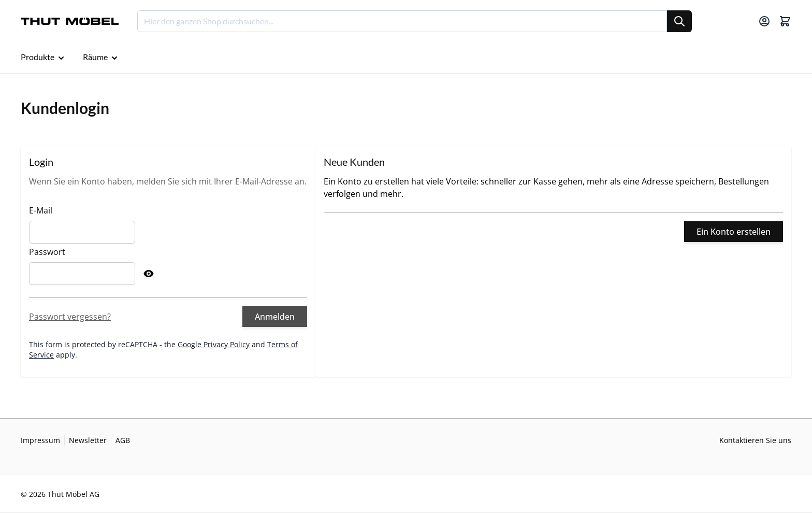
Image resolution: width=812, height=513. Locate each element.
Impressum (40, 440)
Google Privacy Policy (214, 344)
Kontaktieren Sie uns (755, 440)
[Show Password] (149, 274)
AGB (123, 440)
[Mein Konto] (764, 21)
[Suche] (679, 21)
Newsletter (88, 440)
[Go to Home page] (70, 22)
